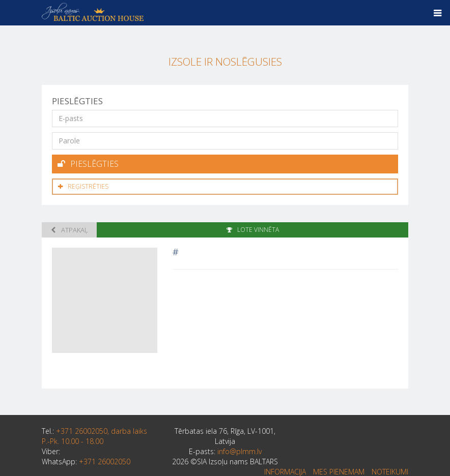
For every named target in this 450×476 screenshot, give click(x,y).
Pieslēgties (88, 164)
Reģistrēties (83, 186)
